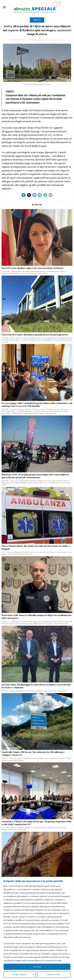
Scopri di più (19, 974)
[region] (37, 928)
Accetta (37, 967)
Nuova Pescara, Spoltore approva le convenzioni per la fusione (33, 268)
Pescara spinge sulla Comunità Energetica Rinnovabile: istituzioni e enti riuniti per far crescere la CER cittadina (37, 405)
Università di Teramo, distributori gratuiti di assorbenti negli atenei (35, 335)
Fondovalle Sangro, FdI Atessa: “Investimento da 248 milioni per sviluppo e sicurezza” (33, 754)
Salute (37, 20)
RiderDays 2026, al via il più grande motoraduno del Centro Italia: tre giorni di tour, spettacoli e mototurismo (35, 476)
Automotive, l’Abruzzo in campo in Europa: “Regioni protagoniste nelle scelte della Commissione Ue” (36, 823)
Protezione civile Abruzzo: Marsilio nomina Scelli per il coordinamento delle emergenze (37, 617)
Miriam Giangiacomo (38, 40)
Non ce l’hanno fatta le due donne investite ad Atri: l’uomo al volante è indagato (36, 547)
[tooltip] (24, 195)
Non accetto (54, 974)
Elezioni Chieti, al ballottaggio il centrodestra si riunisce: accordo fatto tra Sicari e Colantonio (36, 686)
